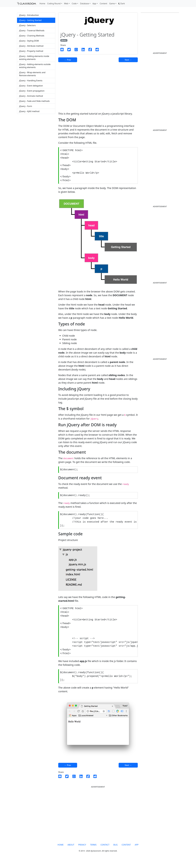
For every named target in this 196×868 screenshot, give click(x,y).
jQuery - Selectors (27, 25)
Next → (128, 60)
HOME (60, 852)
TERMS (93, 852)
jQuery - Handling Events (31, 81)
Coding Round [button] (54, 4)
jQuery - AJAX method (29, 111)
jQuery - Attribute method (31, 46)
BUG (115, 852)
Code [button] (74, 4)
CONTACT (105, 852)
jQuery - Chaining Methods (32, 36)
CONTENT (126, 852)
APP (137, 852)
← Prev (68, 60)
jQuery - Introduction (29, 15)
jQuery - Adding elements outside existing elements (35, 66)
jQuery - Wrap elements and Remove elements (32, 74)
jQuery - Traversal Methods (32, 31)
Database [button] (85, 4)
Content (103, 4)
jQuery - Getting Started (30, 20)
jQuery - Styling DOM (29, 41)
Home (42, 4)
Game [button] (112, 4)
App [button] (94, 4)
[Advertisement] (36, 136)
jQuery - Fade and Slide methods (34, 101)
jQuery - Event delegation (31, 86)
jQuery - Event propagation (32, 91)
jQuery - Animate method (31, 96)
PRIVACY (82, 852)
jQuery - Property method (31, 51)
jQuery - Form (26, 106)
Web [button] (66, 4)
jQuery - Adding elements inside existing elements (34, 58)
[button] (122, 4)
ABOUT (71, 852)
